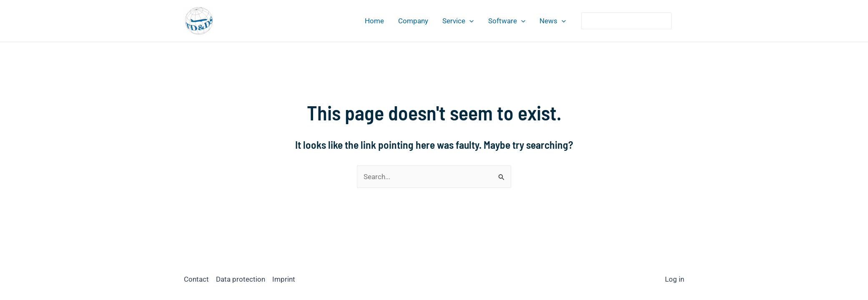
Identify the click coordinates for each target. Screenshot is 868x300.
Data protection (241, 279)
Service (458, 21)
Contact (196, 279)
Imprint (284, 279)
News (553, 21)
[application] (469, 21)
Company (413, 21)
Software (507, 21)
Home (374, 21)
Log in (675, 279)
